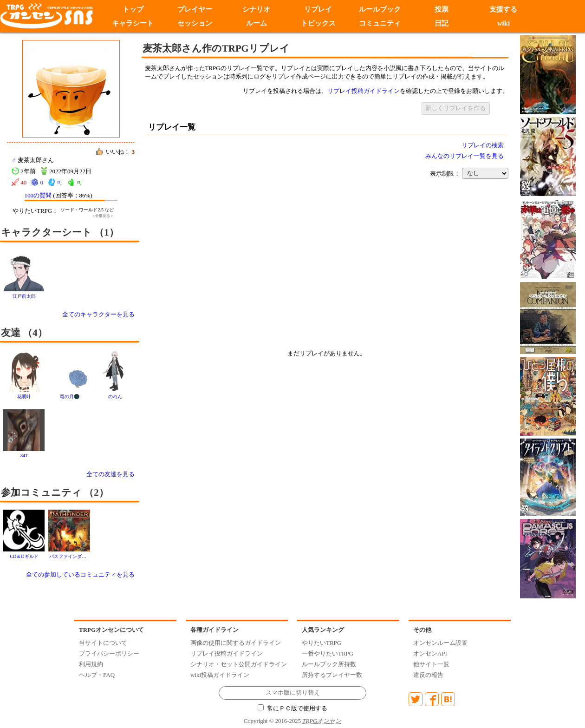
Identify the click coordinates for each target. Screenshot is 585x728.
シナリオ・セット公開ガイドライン (239, 664)
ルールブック (380, 9)
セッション (195, 23)
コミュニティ (380, 23)
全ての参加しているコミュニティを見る (80, 574)
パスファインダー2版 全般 (77, 556)
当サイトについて (103, 643)
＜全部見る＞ (103, 216)
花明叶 (24, 397)
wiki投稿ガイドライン (220, 675)
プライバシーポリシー (109, 653)
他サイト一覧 (431, 664)
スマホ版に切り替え (293, 693)
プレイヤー (195, 9)
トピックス (318, 23)
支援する (503, 9)
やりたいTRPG (322, 643)
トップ (133, 9)
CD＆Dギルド (24, 556)
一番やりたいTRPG (328, 653)
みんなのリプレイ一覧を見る (465, 156)
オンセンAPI (430, 653)
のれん (115, 397)
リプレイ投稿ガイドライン (364, 91)
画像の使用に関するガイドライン (236, 643)
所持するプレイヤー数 (332, 675)
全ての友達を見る (110, 474)
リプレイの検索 (483, 145)
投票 (442, 9)
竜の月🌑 (70, 397)
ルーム (257, 23)
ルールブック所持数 (329, 664)
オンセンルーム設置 (440, 643)
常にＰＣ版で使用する (292, 708)
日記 (442, 23)
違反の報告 (428, 675)
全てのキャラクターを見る (98, 314)
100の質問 (38, 195)
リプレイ (318, 9)
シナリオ (256, 9)
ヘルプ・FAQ (97, 675)
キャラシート (133, 23)
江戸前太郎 (24, 296)
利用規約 (91, 664)
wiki (504, 23)
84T (24, 456)
